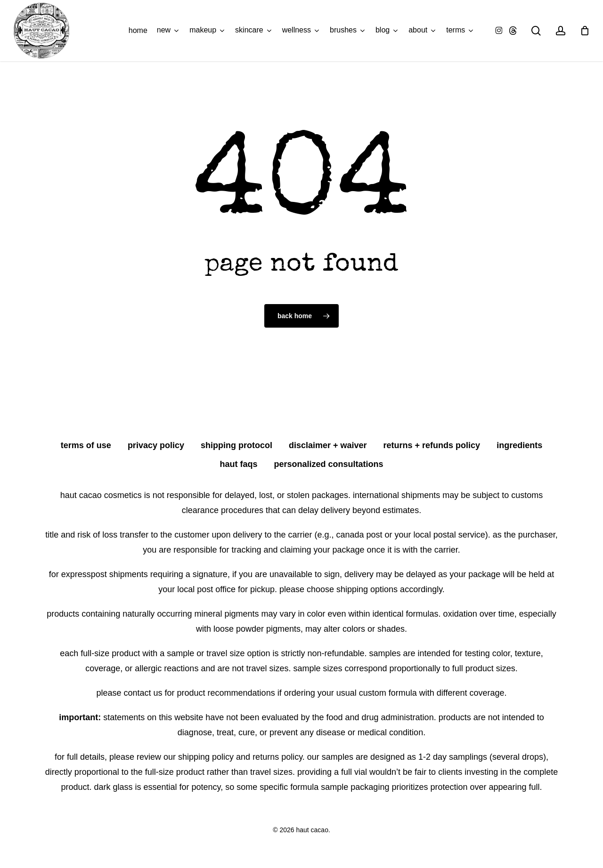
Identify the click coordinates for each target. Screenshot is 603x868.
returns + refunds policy (432, 445)
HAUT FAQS (238, 464)
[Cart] (585, 31)
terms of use (86, 445)
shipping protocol (236, 445)
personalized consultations (328, 464)
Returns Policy (277, 757)
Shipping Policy (206, 757)
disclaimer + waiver (328, 445)
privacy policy (156, 445)
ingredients (519, 445)
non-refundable (336, 653)
